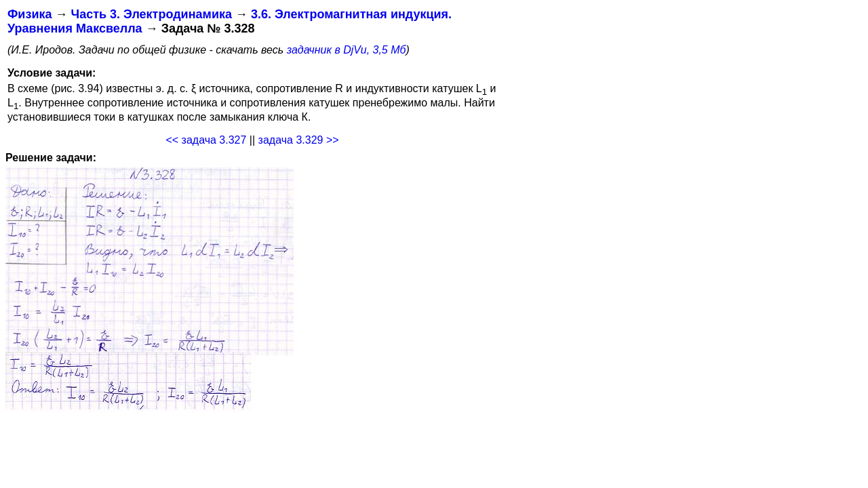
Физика (29, 14)
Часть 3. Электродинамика (151, 14)
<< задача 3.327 (206, 140)
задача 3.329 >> (299, 140)
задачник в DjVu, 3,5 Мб (347, 50)
